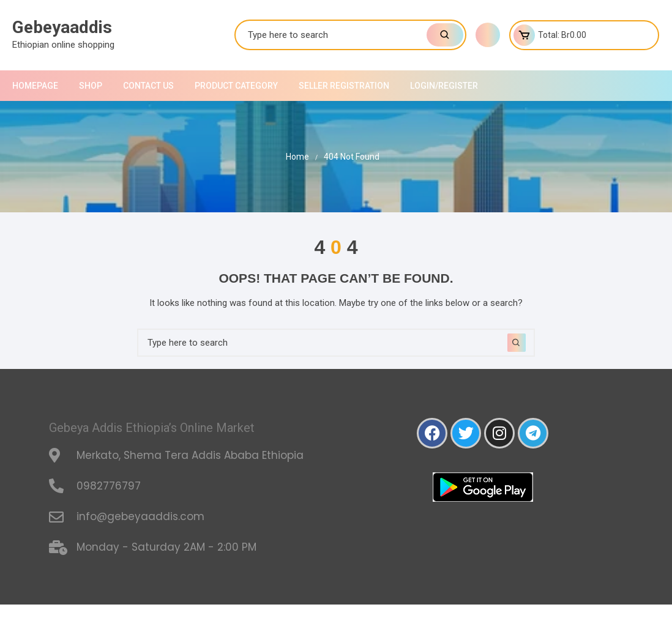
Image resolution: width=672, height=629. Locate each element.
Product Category (236, 86)
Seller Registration (344, 86)
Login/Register (444, 86)
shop (91, 86)
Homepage (35, 86)
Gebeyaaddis (62, 27)
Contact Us (148, 86)
